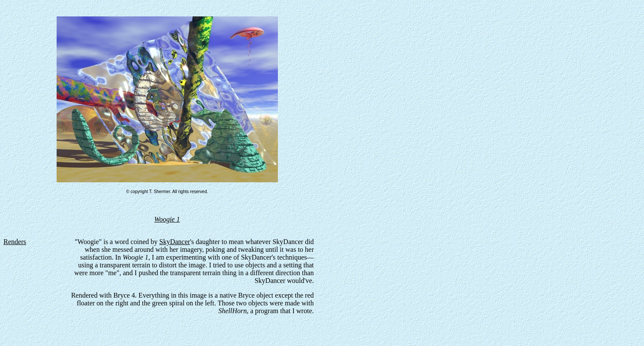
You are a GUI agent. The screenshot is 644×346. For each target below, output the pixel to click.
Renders (15, 242)
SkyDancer (175, 242)
